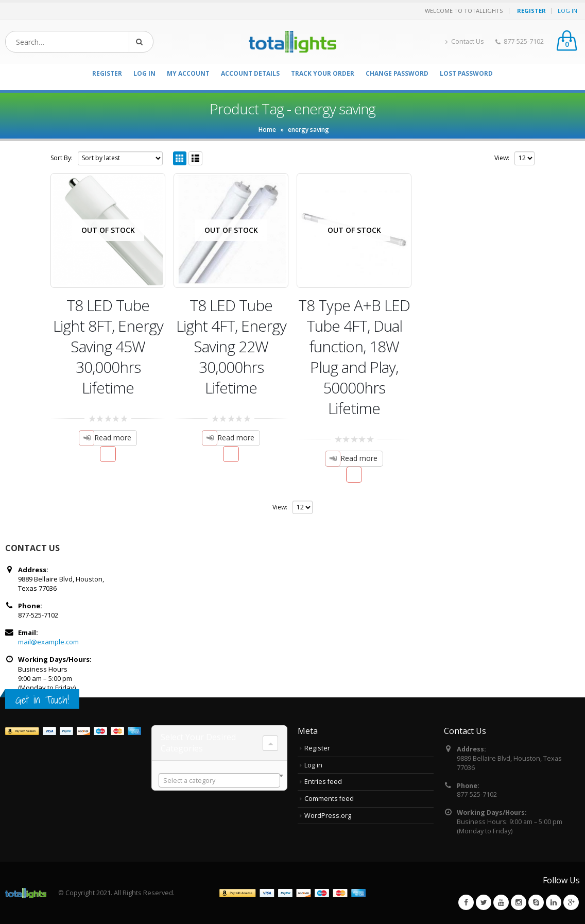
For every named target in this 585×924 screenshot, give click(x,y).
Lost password (466, 73)
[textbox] (219, 781)
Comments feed (329, 799)
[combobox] (219, 780)
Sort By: (62, 158)
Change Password (397, 73)
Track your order (323, 73)
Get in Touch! (42, 700)
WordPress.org (328, 816)
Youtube (501, 902)
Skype (536, 902)
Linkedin (554, 902)
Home (267, 130)
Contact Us (465, 41)
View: (502, 158)
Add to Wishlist (108, 454)
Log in (313, 765)
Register (317, 748)
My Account (188, 73)
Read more (113, 438)
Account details (250, 73)
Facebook (466, 902)
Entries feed (323, 782)
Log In (567, 11)
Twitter (484, 902)
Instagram (519, 902)
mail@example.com (48, 642)
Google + (571, 902)
